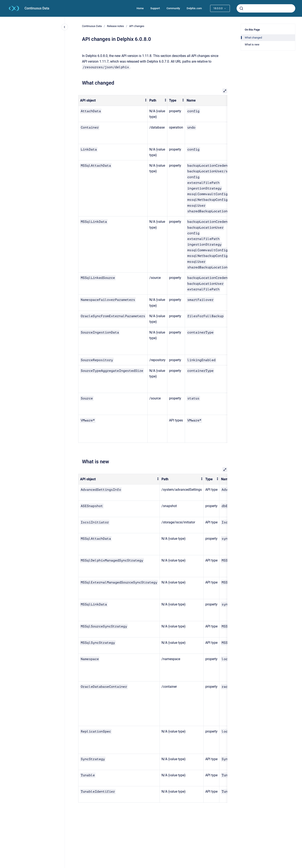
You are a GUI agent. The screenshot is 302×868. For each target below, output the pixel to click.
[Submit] (241, 8)
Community (173, 8)
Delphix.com (194, 8)
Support (155, 8)
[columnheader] (113, 101)
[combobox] (266, 8)
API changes (137, 26)
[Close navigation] (65, 27)
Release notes (115, 26)
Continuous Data (37, 8)
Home (140, 8)
